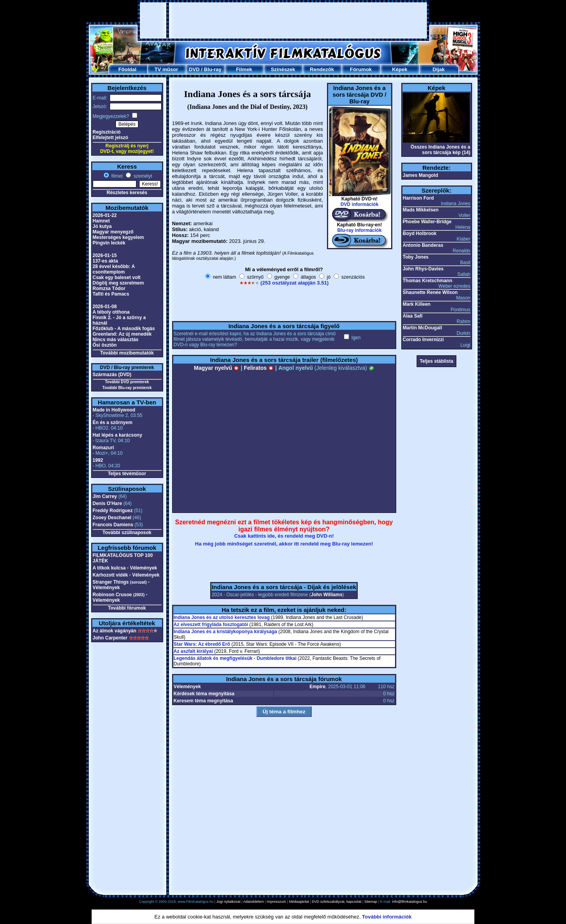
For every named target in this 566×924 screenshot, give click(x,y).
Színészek (283, 69)
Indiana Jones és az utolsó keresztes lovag (222, 617)
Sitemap (371, 902)
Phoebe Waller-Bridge (427, 222)
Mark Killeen (417, 304)
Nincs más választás (116, 340)
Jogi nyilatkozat (228, 902)
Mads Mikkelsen (421, 210)
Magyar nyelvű (216, 368)
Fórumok (361, 69)
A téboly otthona (111, 312)
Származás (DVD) (112, 375)
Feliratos (259, 368)
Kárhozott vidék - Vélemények (126, 575)
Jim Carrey (105, 496)
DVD (194, 69)
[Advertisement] (283, 20)
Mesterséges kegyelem (119, 237)
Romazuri (104, 448)
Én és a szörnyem (113, 423)
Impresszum (277, 902)
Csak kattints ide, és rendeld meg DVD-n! (284, 536)
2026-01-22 (105, 215)
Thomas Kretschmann (428, 281)
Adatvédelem (254, 902)
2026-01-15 (105, 255)
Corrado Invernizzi (424, 340)
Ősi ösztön (105, 345)
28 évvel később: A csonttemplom (114, 269)
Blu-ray (213, 69)
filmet (116, 176)
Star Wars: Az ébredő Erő (202, 644)
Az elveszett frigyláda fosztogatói (211, 625)
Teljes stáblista (436, 361)
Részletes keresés (127, 193)
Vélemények (187, 687)
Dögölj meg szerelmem (119, 283)
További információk (387, 917)
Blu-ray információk (359, 230)
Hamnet (101, 221)
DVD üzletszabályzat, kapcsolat (336, 902)
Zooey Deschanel (112, 518)
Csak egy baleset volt (117, 277)
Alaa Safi (413, 316)
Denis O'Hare (108, 503)
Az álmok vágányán (115, 631)
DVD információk (359, 204)
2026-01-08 (105, 307)
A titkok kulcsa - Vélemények (125, 568)
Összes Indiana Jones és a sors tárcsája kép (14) (440, 150)
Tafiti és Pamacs (111, 294)
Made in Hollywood (114, 410)
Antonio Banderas (423, 245)
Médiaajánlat (299, 902)
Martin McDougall (423, 328)
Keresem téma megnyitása (203, 701)
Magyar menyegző (113, 232)
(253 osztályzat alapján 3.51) (295, 283)
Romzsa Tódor (109, 288)
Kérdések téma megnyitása (204, 694)
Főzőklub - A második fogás (124, 329)
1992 (98, 460)
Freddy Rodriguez (113, 511)
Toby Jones (416, 257)
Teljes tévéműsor (127, 474)
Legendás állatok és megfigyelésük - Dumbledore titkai (235, 658)
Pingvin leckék (109, 243)
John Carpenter (110, 638)
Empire (317, 687)
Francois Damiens (113, 525)
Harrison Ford (418, 198)
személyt (142, 176)
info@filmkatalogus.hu (410, 902)
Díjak (438, 69)
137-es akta (106, 261)
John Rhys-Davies (423, 269)
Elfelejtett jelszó (111, 138)
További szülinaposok (127, 533)
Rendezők (322, 69)
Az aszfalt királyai (193, 651)
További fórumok (127, 608)
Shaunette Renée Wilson (430, 292)
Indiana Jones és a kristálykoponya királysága (225, 632)
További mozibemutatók (127, 353)
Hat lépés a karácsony (118, 435)
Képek (400, 69)
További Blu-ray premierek (127, 388)
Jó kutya (102, 226)
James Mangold (421, 175)
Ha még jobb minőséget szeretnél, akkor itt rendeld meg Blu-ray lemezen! (284, 544)
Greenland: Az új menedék (122, 334)
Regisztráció (107, 132)
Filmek (244, 69)
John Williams (327, 595)
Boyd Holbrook (420, 233)
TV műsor (166, 69)
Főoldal (127, 69)
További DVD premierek (127, 382)
